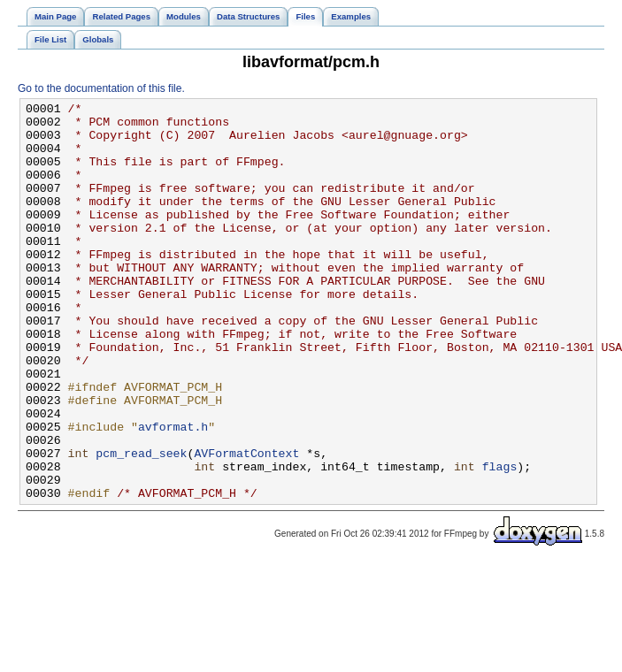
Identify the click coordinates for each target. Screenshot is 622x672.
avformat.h (173, 493)
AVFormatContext (246, 524)
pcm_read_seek (141, 524)
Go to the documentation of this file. (101, 88)
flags (500, 540)
